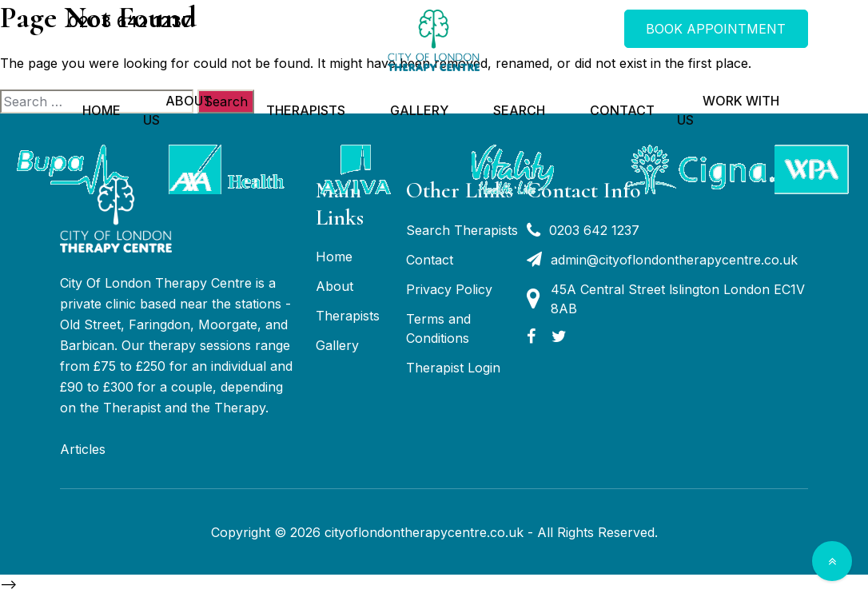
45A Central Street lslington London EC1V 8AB (666, 299)
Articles (83, 449)
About (334, 286)
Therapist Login (453, 368)
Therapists (306, 110)
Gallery (419, 110)
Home (102, 110)
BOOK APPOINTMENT (716, 29)
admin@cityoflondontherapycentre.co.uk (662, 260)
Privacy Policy (449, 289)
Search (519, 110)
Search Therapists (462, 230)
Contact (622, 110)
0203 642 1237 (130, 22)
